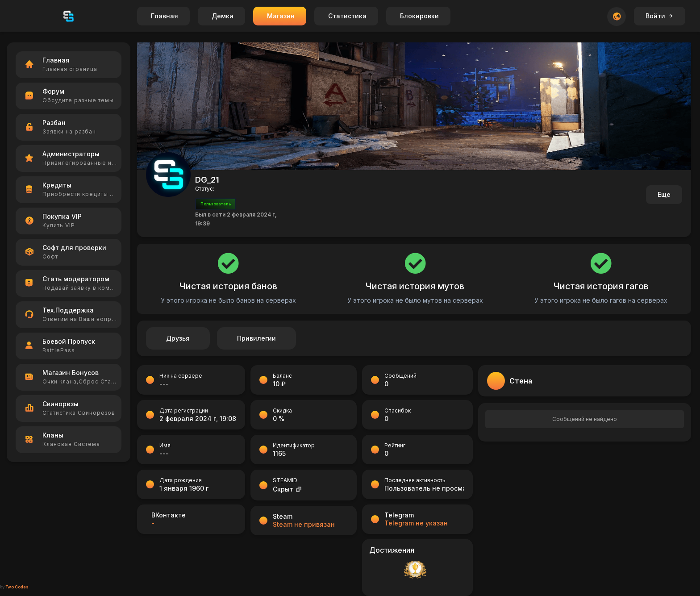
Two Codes (17, 587)
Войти (660, 16)
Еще (664, 194)
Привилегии (256, 338)
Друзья (178, 338)
